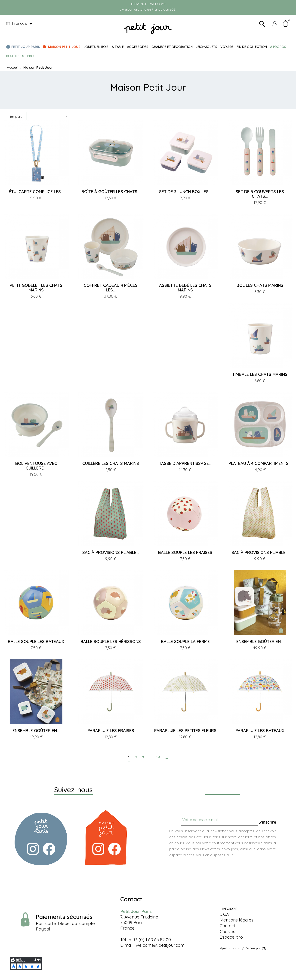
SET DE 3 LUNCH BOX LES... (185, 192)
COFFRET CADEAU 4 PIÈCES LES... (111, 288)
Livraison (228, 908)
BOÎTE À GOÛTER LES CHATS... (111, 192)
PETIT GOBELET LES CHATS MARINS (36, 288)
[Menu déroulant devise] (20, 24)
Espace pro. (232, 937)
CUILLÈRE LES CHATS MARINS (111, 463)
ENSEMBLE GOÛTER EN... (260, 641)
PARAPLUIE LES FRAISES (111, 731)
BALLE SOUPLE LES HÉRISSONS (111, 641)
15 (159, 758)
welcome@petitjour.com (160, 945)
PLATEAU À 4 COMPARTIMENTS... (260, 463)
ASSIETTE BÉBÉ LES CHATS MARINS (185, 288)
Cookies (227, 931)
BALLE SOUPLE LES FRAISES (185, 552)
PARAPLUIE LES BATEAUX (260, 731)
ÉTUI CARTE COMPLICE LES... (36, 192)
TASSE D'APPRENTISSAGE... (185, 463)
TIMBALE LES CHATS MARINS (260, 374)
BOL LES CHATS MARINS (260, 285)
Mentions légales (237, 920)
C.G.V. (225, 914)
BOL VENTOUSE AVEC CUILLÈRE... (36, 466)
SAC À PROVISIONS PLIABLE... (111, 552)
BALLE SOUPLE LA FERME (185, 641)
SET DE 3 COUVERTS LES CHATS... (260, 194)
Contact (227, 926)
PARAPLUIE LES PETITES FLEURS (185, 731)
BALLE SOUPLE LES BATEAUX (36, 641)
